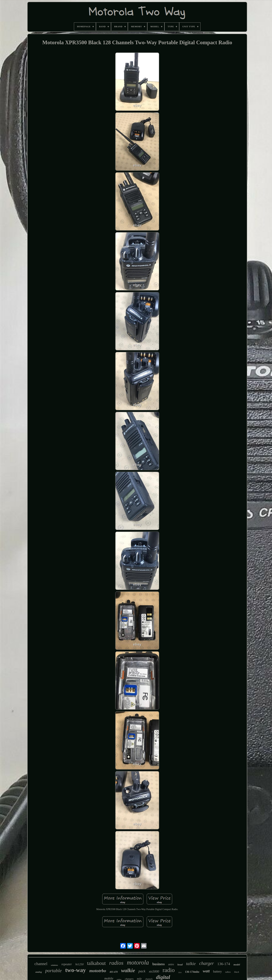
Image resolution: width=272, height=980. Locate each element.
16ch (180, 972)
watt (206, 971)
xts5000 (154, 971)
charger (206, 963)
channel (41, 964)
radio (169, 970)
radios (116, 963)
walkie (128, 970)
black (237, 972)
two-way (76, 970)
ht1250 (79, 964)
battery (218, 971)
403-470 (114, 972)
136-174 (224, 964)
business (158, 964)
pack (142, 971)
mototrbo (98, 971)
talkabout (96, 963)
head (180, 965)
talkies (228, 972)
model (237, 965)
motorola (138, 963)
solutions (54, 965)
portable (54, 971)
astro (171, 964)
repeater (67, 964)
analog (39, 972)
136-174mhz (192, 972)
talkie (191, 964)
